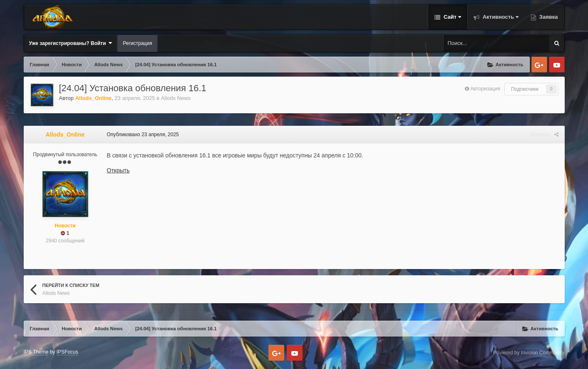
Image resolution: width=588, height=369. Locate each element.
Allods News (176, 98)
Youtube (557, 65)
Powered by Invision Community (529, 353)
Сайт (452, 17)
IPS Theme (36, 352)
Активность (500, 17)
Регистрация (137, 43)
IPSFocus (67, 352)
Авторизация (485, 89)
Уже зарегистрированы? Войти (71, 43)
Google (539, 65)
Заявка (548, 17)
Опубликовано (143, 135)
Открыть (118, 170)
